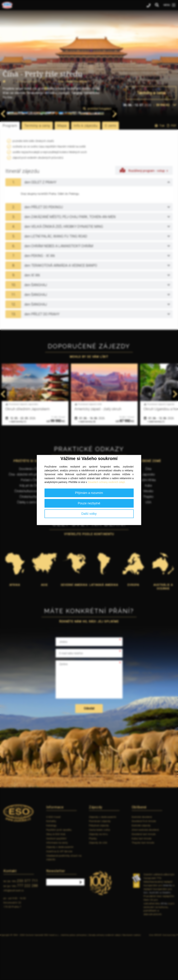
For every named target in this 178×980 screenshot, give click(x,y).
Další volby (89, 514)
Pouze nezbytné (89, 503)
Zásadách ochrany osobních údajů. (107, 482)
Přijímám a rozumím (89, 493)
